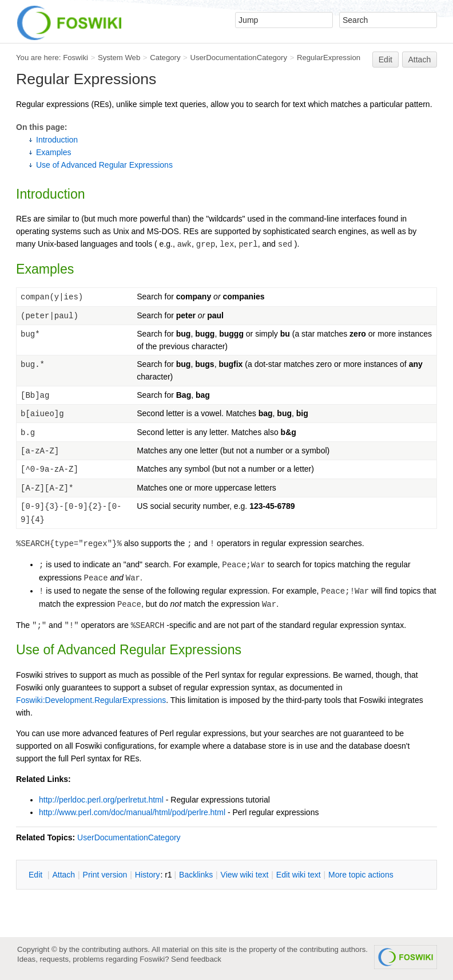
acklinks (196, 875)
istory (148, 875)
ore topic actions (361, 875)
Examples (53, 152)
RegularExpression (329, 58)
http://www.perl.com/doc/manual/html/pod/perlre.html (132, 812)
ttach (63, 875)
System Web (119, 58)
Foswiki (75, 58)
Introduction (57, 140)
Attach (420, 60)
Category (165, 58)
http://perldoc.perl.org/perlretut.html (101, 800)
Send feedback (196, 959)
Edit (386, 60)
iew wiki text (245, 875)
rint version (105, 875)
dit (37, 875)
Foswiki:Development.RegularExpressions (91, 700)
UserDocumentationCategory (239, 58)
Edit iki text (299, 875)
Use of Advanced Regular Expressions (104, 165)
